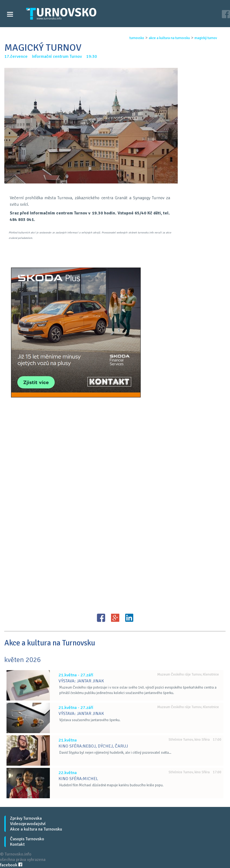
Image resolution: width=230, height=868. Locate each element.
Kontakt (17, 844)
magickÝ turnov (206, 38)
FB (101, 618)
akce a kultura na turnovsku (169, 38)
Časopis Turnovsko (27, 839)
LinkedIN (129, 618)
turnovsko (137, 38)
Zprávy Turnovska (26, 818)
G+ (115, 618)
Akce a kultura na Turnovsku (36, 829)
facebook (11, 865)
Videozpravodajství (28, 824)
